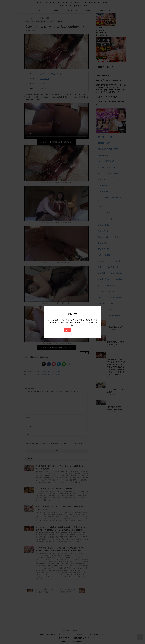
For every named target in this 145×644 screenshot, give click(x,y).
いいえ (76, 330)
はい (68, 330)
